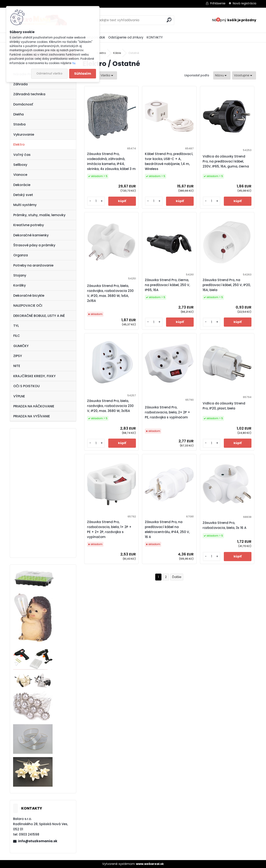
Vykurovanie (24, 135)
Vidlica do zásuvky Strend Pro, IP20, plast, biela (224, 406)
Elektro (19, 144)
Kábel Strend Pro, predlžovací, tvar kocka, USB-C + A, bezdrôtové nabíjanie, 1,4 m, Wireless (169, 161)
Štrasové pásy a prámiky (34, 245)
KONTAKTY (155, 37)
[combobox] (222, 75)
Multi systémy (25, 205)
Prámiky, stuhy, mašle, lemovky (39, 215)
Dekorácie (22, 185)
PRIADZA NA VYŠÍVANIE (32, 416)
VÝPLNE (19, 396)
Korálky (20, 285)
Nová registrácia (244, 3)
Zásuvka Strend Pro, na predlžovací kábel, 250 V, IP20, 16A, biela (227, 285)
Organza (21, 255)
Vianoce (20, 175)
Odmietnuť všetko (49, 74)
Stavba (19, 124)
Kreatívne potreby (29, 225)
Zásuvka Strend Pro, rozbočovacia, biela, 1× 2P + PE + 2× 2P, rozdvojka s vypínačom (109, 529)
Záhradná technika (29, 94)
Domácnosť (23, 104)
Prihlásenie (218, 3)
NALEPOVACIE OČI (28, 306)
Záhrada (20, 84)
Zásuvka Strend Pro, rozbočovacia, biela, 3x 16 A (225, 525)
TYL (16, 326)
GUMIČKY (21, 346)
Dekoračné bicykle (29, 296)
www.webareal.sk (150, 864)
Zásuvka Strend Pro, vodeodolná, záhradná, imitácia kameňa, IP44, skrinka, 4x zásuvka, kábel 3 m (111, 161)
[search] (169, 20)
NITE (17, 366)
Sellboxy (20, 165)
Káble (117, 53)
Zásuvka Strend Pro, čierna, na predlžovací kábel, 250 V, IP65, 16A (167, 285)
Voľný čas (22, 155)
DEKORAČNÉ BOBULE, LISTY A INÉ (39, 316)
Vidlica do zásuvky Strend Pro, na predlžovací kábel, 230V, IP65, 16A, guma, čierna (226, 161)
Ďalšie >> (177, 577)
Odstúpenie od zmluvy (126, 37)
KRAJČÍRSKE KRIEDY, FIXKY (34, 376)
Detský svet (23, 195)
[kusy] (96, 201)
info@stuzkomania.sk (38, 841)
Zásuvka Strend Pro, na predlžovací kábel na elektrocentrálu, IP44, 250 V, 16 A (167, 529)
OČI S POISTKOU (26, 386)
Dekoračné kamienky (31, 235)
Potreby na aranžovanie (33, 265)
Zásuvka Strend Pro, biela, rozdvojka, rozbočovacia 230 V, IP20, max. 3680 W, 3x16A (110, 406)
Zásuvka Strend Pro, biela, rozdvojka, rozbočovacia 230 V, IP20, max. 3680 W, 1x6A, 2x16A (110, 293)
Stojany (20, 275)
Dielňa (18, 114)
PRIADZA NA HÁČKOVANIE (34, 406)
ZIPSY (18, 356)
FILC (17, 336)
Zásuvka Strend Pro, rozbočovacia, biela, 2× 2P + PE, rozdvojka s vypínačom (167, 412)
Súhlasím (83, 74)
